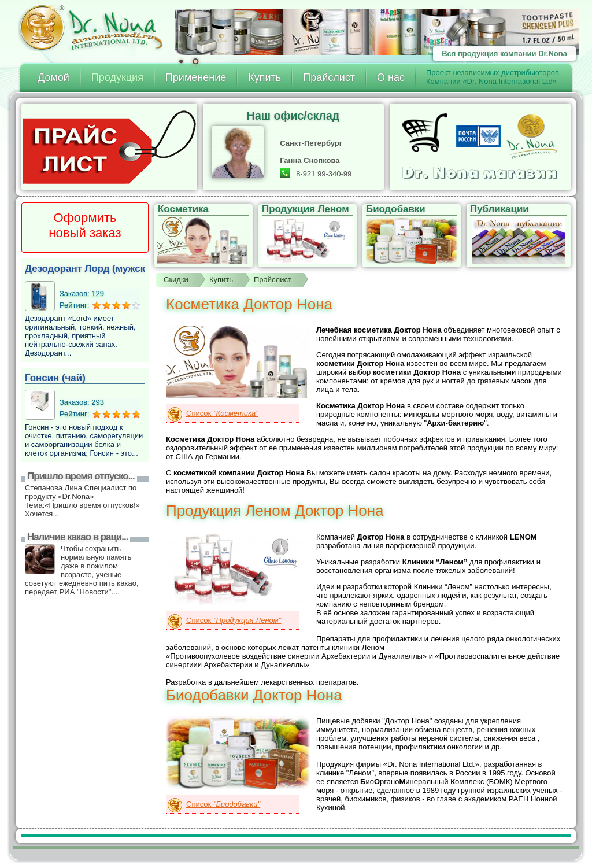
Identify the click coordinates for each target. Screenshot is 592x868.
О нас (391, 77)
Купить (264, 77)
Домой (53, 77)
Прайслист (329, 77)
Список (222, 413)
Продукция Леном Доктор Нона (275, 511)
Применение (196, 77)
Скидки (176, 280)
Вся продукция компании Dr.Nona (504, 53)
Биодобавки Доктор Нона (254, 695)
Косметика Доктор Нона (249, 304)
